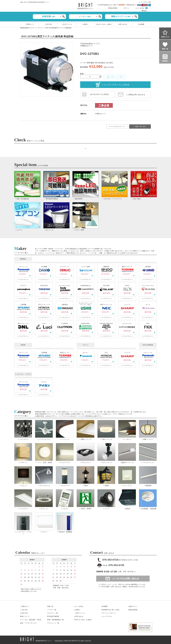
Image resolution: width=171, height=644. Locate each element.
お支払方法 (24, 613)
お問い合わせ (123, 24)
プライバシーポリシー (109, 613)
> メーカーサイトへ (23, 279)
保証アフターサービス (28, 623)
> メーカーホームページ (117, 126)
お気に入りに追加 (115, 77)
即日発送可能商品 (53, 616)
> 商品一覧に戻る (140, 126)
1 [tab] (85, 149)
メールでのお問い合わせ (126, 579)
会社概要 (141, 24)
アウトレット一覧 (53, 623)
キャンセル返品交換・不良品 (31, 620)
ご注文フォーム (67, 24)
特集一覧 (50, 606)
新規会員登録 (113, 8)
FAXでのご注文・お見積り (104, 24)
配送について (25, 616)
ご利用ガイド (30, 24)
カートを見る (140, 8)
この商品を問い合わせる (136, 95)
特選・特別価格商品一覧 (56, 620)
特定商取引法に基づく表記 (110, 610)
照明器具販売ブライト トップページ (32, 28)
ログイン (126, 8)
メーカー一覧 (52, 610)
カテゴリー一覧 (52, 613)
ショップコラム (107, 616)
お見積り (85, 24)
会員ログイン (133, 606)
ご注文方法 (48, 24)
